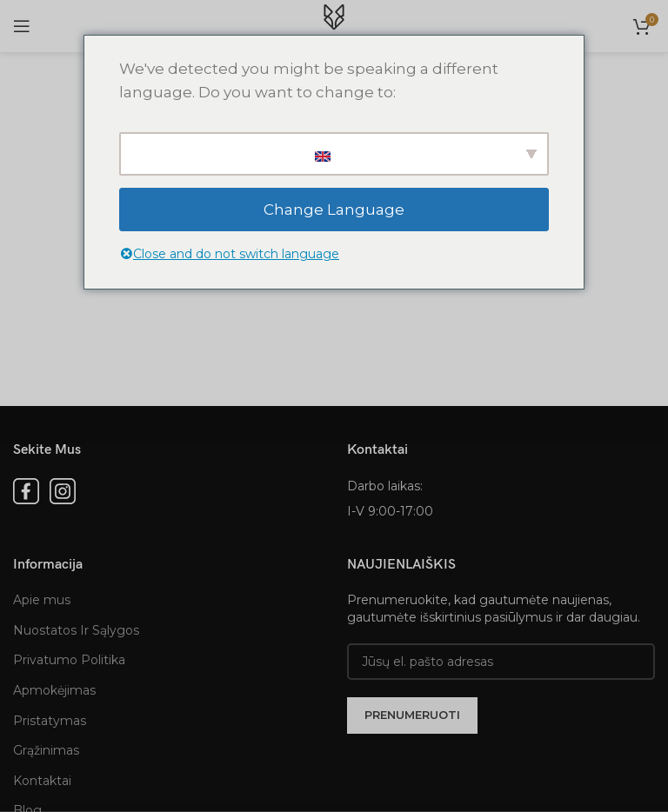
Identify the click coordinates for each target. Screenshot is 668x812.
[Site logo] (334, 25)
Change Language (334, 210)
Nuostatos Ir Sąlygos (76, 630)
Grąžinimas (46, 750)
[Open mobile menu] (22, 26)
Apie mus (42, 600)
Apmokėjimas (54, 690)
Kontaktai (42, 781)
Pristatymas (50, 721)
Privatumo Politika (69, 660)
